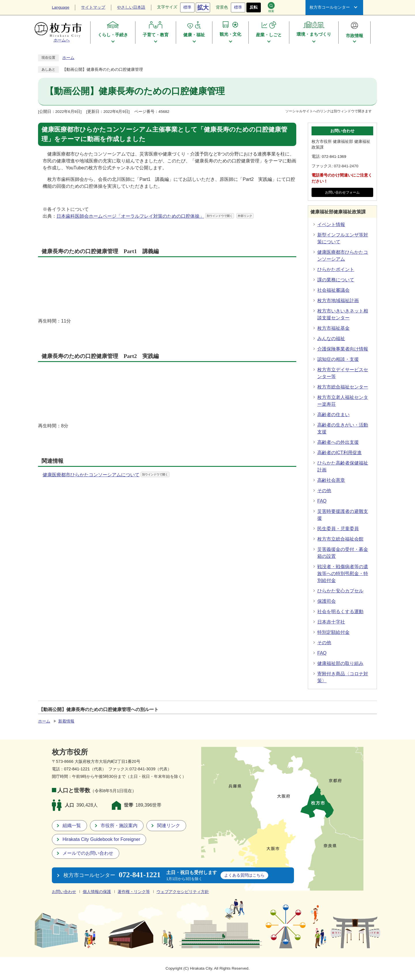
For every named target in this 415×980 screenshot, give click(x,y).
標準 (187, 7)
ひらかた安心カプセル (340, 591)
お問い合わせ (64, 892)
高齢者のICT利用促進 (339, 453)
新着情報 (66, 721)
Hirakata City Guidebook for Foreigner (101, 839)
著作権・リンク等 (134, 892)
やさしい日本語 (131, 7)
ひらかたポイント (336, 269)
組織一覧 (72, 825)
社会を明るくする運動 (340, 612)
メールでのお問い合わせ (88, 853)
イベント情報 (331, 224)
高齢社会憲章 (331, 480)
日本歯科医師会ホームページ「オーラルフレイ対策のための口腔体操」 (155, 216)
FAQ (322, 501)
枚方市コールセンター (330, 7)
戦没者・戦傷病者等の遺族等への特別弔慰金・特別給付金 (343, 574)
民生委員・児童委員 (338, 529)
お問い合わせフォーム (342, 192)
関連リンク (169, 825)
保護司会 (327, 601)
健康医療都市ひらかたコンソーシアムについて (106, 475)
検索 (271, 7)
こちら (244, 875)
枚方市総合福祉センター (343, 387)
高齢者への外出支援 (338, 442)
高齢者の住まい (333, 415)
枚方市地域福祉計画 (338, 301)
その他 (324, 491)
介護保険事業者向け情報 (343, 349)
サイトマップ (93, 7)
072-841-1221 (77, 769)
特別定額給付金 (333, 632)
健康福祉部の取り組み (340, 663)
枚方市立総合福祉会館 (340, 539)
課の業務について (336, 280)
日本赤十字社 (331, 622)
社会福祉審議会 (333, 290)
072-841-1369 (334, 157)
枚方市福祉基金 (333, 328)
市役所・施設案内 (119, 825)
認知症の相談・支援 (338, 359)
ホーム (68, 58)
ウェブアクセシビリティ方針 (183, 892)
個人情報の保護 (97, 892)
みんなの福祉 (331, 339)
